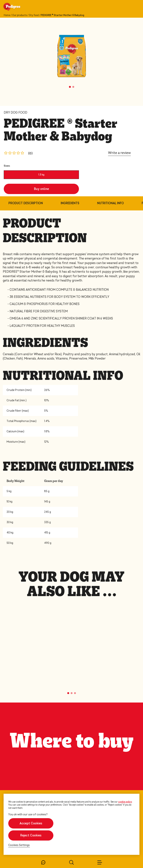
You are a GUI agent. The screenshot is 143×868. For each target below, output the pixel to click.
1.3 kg (41, 175)
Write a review (119, 153)
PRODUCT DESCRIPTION (26, 203)
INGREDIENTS (70, 203)
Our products (20, 15)
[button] (70, 87)
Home (7, 15)
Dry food (34, 15)
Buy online (41, 189)
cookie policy (125, 802)
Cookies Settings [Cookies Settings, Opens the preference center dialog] (19, 845)
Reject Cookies (31, 835)
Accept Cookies (31, 823)
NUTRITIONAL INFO (110, 203)
